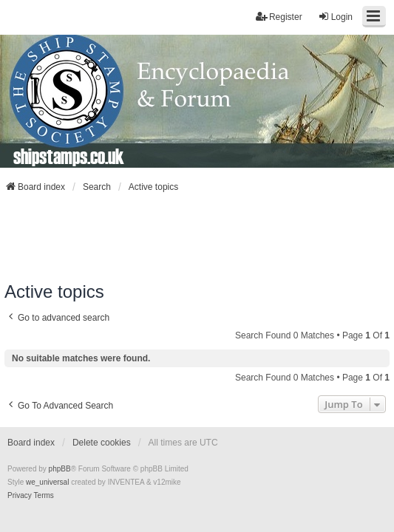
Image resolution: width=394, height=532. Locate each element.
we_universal (47, 482)
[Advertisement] (197, 237)
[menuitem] (20, 496)
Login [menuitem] (335, 17)
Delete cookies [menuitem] (102, 443)
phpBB (60, 469)
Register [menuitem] (279, 17)
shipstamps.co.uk (69, 156)
